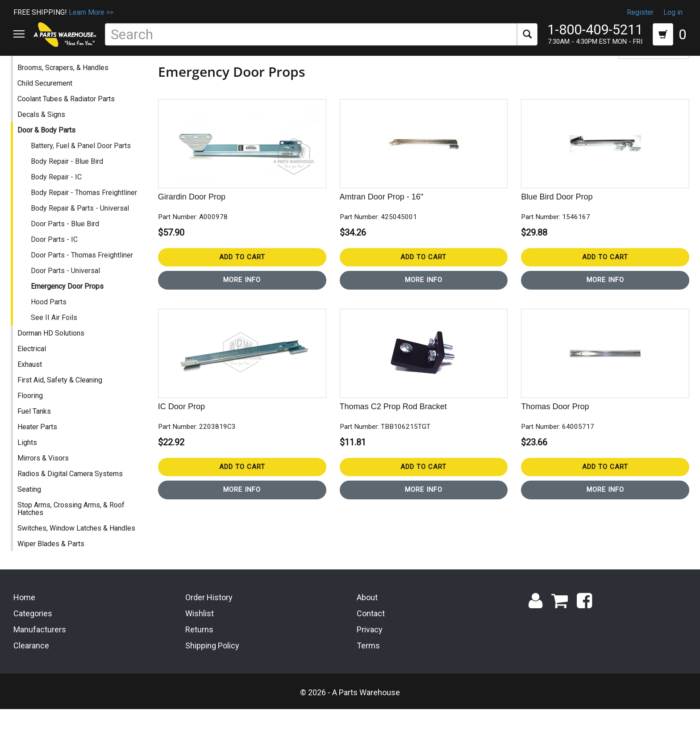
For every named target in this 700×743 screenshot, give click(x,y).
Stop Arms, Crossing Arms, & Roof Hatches (74, 534)
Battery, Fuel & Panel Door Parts (83, 171)
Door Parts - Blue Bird (68, 249)
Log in (673, 12)
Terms (368, 679)
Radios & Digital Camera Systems (73, 499)
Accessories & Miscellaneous (67, 77)
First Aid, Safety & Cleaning (62, 405)
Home (24, 631)
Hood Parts (51, 327)
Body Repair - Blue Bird (70, 187)
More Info (244, 306)
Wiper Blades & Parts (54, 569)
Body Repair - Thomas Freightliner (87, 218)
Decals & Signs (44, 140)
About (367, 631)
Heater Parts (40, 452)
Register (640, 12)
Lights (30, 468)
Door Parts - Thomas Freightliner (85, 280)
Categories (33, 647)
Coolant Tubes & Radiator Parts (69, 124)
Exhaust (32, 390)
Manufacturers (40, 663)
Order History (209, 631)
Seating (32, 515)
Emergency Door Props (70, 312)
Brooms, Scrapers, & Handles (66, 93)
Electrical (34, 374)
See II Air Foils (57, 343)
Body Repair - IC (59, 202)
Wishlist (200, 647)
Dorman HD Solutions (54, 359)
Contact (371, 647)
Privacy (370, 663)
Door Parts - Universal (68, 296)
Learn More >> (91, 12)
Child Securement (48, 109)
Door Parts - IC (57, 265)
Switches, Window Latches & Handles (79, 554)
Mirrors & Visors (46, 484)
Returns (199, 663)
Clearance (31, 679)
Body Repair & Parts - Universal (83, 234)
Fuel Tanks (37, 437)
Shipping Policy (212, 679)
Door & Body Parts (49, 156)
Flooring (33, 421)
